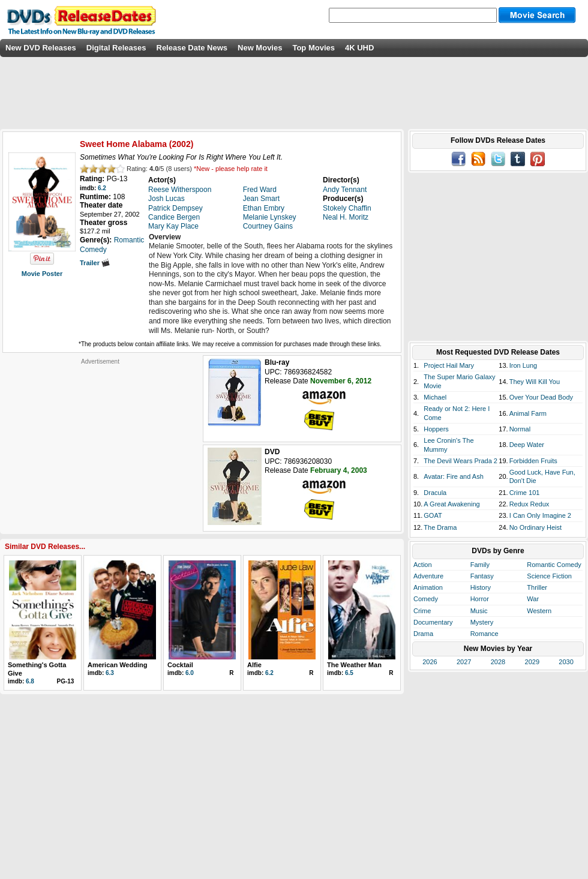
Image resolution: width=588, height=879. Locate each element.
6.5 (349, 673)
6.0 (190, 673)
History (481, 587)
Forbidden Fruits (533, 461)
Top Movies (313, 48)
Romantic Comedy (554, 565)
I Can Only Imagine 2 (540, 515)
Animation (428, 587)
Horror (480, 599)
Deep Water (527, 445)
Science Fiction (549, 576)
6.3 (110, 673)
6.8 (30, 681)
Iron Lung (523, 365)
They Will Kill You (535, 382)
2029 (532, 662)
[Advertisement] (100, 440)
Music (479, 611)
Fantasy (482, 576)
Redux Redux (529, 504)
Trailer (95, 263)
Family (480, 565)
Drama (423, 634)
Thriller (537, 587)
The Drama (440, 527)
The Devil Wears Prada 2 (460, 461)
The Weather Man (354, 665)
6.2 (102, 188)
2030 (566, 662)
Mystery (482, 622)
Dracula (435, 493)
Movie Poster (42, 274)
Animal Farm (528, 413)
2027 (464, 662)
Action (423, 565)
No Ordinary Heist (535, 527)
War (533, 599)
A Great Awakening (451, 504)
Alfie (254, 665)
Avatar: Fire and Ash (453, 476)
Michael (435, 397)
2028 (498, 662)
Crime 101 (525, 493)
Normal (520, 429)
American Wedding (117, 665)
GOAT (433, 515)
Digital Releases (116, 48)
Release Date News (192, 48)
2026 (430, 662)
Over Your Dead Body (541, 397)
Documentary (433, 622)
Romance (484, 634)
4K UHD (359, 48)
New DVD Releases (41, 48)
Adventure (428, 576)
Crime (422, 611)
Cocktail (180, 665)
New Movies (260, 48)
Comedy (426, 599)
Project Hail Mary (449, 365)
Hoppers (436, 429)
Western (539, 611)
